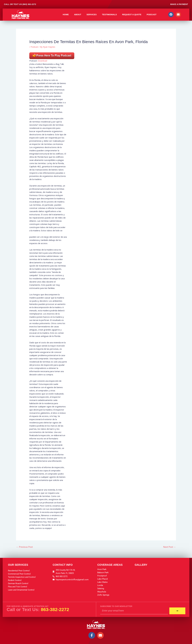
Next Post (169, 547)
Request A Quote (132, 14)
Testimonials (109, 14)
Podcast (152, 14)
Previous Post (25, 547)
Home (66, 14)
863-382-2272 (55, 609)
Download (42, 61)
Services (92, 14)
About (78, 14)
